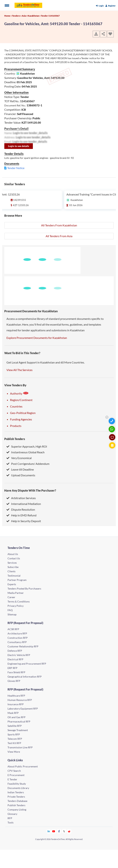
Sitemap (12, 614)
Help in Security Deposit (24, 521)
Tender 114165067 (50, 16)
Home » (8, 16)
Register (111, 6)
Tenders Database (17, 801)
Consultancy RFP (17, 642)
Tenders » (17, 16)
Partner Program (17, 580)
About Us (13, 554)
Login (100, 6)
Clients (11, 571)
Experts (12, 584)
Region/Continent (21, 400)
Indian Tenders (16, 792)
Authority (19, 393)
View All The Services (19, 370)
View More (14, 752)
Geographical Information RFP (25, 677)
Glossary (12, 814)
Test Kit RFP (14, 743)
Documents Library (18, 788)
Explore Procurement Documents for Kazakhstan (37, 338)
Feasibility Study (17, 784)
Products (16, 426)
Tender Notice (16, 168)
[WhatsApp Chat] (112, 429)
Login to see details (19, 146)
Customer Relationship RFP (23, 646)
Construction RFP (18, 638)
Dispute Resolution (21, 509)
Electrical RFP (15, 659)
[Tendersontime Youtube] (54, 831)
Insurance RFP (16, 704)
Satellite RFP (15, 726)
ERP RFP (12, 668)
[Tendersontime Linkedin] (49, 831)
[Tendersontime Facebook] (59, 831)
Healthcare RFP (16, 696)
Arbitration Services (21, 498)
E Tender (12, 779)
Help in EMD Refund (21, 515)
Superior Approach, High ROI (27, 446)
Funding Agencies (21, 419)
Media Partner (16, 593)
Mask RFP (13, 713)
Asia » (25, 16)
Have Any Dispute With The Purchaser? (30, 490)
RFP (10, 818)
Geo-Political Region (23, 413)
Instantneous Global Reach (26, 452)
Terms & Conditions (19, 601)
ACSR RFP (13, 629)
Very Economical (19, 458)
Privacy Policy (16, 606)
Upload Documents (21, 475)
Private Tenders (16, 797)
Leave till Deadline (20, 469)
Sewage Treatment (18, 730)
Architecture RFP (17, 633)
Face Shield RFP (16, 672)
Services (12, 563)
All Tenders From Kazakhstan (59, 225)
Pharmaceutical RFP (19, 721)
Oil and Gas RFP (17, 717)
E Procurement (16, 775)
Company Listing (17, 810)
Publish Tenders (15, 439)
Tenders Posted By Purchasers (24, 589)
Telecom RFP (15, 739)
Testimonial (14, 576)
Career (11, 597)
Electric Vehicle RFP (19, 655)
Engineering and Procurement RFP (27, 664)
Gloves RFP (14, 681)
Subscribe (13, 567)
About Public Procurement (23, 766)
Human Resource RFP (20, 700)
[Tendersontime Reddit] (69, 831)
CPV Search (14, 771)
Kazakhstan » (34, 16)
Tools (11, 822)
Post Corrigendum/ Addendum (28, 464)
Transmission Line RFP (20, 747)
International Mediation (24, 504)
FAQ (10, 610)
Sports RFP (14, 734)
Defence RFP (15, 651)
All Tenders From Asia (59, 236)
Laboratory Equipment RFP (23, 709)
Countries (16, 406)
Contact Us (14, 558)
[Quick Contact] (112, 421)
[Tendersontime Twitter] (64, 831)
